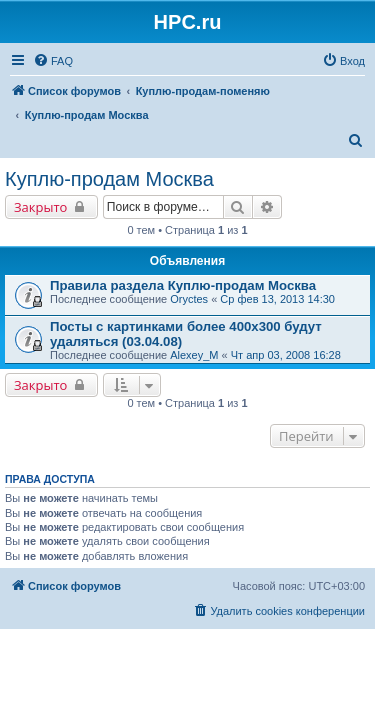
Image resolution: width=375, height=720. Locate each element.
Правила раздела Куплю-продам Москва (183, 285)
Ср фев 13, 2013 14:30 (277, 299)
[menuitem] (53, 61)
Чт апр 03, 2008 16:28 (286, 355)
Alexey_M (194, 355)
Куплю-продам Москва (109, 179)
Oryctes (189, 299)
